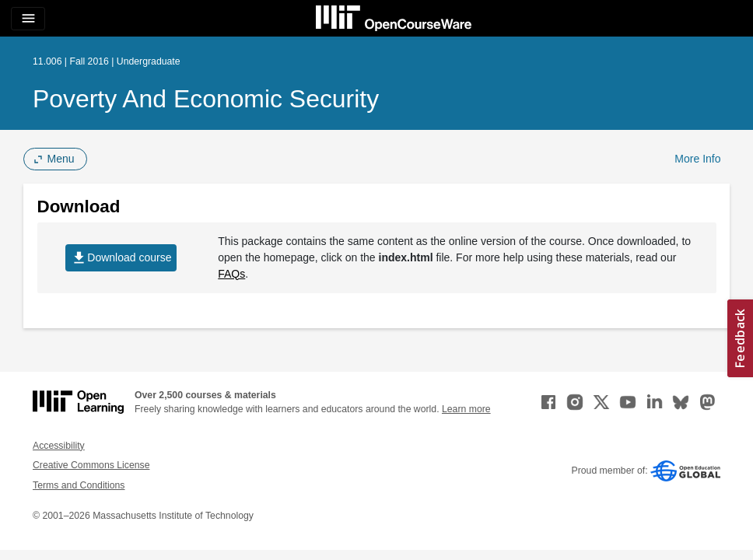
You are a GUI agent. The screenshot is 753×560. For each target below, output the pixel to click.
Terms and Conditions (79, 485)
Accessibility (59, 446)
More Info (697, 159)
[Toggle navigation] (28, 19)
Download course (121, 258)
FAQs (231, 274)
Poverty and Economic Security (206, 99)
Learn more (466, 409)
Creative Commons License (91, 465)
